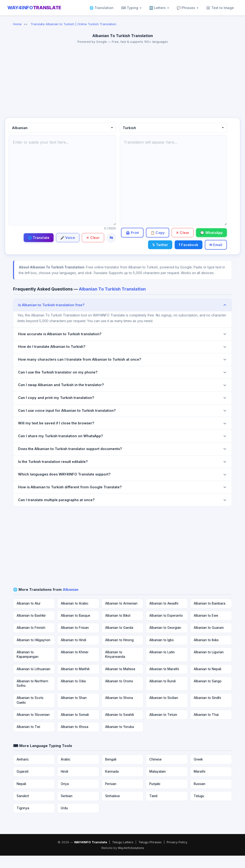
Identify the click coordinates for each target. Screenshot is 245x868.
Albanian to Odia (73, 693)
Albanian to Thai (206, 727)
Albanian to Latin (162, 664)
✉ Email (215, 256)
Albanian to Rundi (163, 693)
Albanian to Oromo (119, 693)
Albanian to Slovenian (33, 727)
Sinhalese (113, 808)
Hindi (64, 784)
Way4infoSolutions (131, 860)
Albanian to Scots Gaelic (30, 712)
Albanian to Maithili (75, 681)
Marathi (200, 784)
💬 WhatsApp (152, 245)
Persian (111, 796)
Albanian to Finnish (31, 640)
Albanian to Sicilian (164, 710)
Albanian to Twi (28, 739)
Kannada (112, 784)
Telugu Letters (123, 854)
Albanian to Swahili (120, 727)
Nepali (21, 796)
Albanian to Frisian (75, 640)
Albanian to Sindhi (207, 710)
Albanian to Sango (208, 693)
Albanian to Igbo (162, 652)
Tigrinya (23, 820)
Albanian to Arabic (75, 616)
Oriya (65, 796)
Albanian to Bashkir (31, 628)
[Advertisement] (122, 82)
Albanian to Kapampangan (28, 667)
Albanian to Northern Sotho (32, 696)
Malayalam (158, 784)
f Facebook (212, 245)
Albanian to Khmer (75, 664)
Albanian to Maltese (120, 681)
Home (17, 24)
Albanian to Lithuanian (33, 681)
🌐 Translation (101, 8)
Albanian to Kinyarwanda (115, 667)
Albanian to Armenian (121, 616)
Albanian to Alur (29, 616)
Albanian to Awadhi (164, 616)
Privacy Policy (177, 854)
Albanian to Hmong (119, 652)
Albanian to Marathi (164, 681)
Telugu (199, 808)
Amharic (23, 772)
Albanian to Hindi (73, 652)
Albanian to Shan (74, 710)
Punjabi (155, 796)
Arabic (66, 772)
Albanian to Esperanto (166, 628)
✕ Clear (92, 238)
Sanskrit (23, 808)
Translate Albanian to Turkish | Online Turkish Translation (73, 24)
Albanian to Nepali (207, 681)
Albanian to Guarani (209, 640)
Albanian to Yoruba (120, 739)
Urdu (64, 820)
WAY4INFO (34, 8)
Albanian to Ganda (119, 640)
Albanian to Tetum (163, 727)
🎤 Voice (66, 238)
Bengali (111, 772)
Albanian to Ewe (206, 628)
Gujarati (23, 784)
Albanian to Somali (75, 727)
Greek (198, 772)
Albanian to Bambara (210, 616)
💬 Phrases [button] (188, 8)
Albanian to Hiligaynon (33, 652)
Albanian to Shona (119, 710)
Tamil (153, 808)
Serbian (67, 808)
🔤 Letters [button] (159, 8)
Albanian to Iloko (206, 652)
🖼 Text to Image (220, 8)
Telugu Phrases (150, 854)
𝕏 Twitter (183, 245)
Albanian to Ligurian (209, 664)
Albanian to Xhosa (75, 739)
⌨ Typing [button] (131, 8)
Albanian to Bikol (118, 628)
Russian (200, 796)
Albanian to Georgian (165, 640)
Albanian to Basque (75, 628)
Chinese (155, 772)
